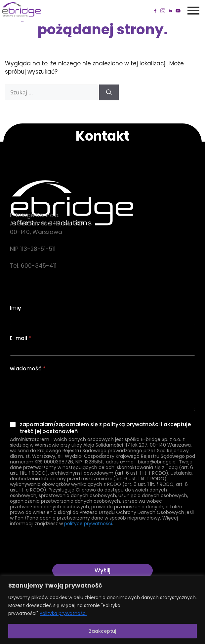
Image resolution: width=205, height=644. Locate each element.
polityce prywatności (88, 524)
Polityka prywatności (63, 613)
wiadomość (28, 369)
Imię (16, 308)
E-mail (20, 338)
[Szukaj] (109, 92)
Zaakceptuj (102, 631)
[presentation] (60, 559)
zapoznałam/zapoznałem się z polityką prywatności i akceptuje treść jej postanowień (105, 428)
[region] (102, 610)
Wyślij (102, 570)
